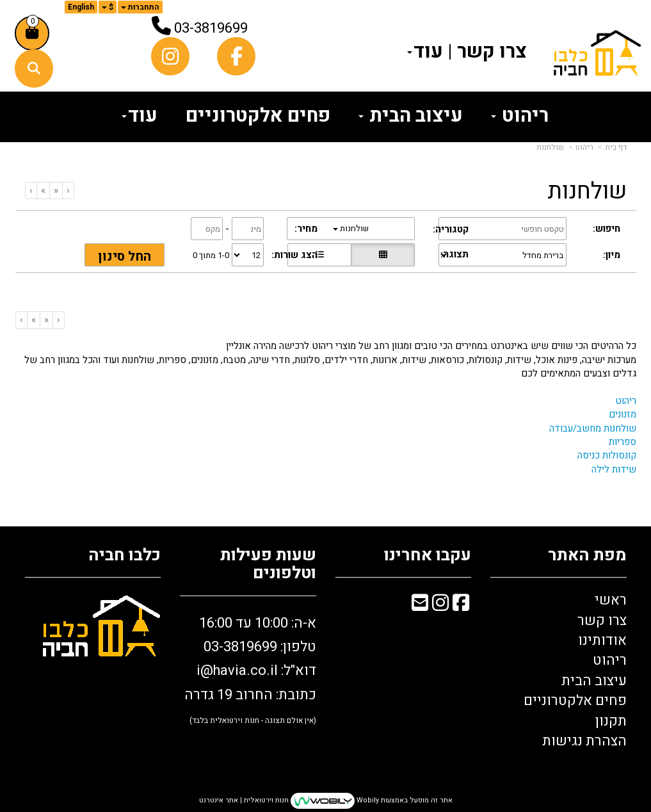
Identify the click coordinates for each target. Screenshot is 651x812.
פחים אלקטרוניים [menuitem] (258, 116)
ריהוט (584, 147)
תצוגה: (454, 255)
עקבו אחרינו (428, 556)
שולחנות (550, 147)
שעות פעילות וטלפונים (268, 564)
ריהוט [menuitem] (520, 116)
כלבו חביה (125, 556)
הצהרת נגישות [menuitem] (584, 741)
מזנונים (623, 414)
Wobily (367, 801)
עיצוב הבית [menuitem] (411, 116)
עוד (425, 52)
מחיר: (306, 229)
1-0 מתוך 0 (211, 255)
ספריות (623, 442)
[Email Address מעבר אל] (420, 605)
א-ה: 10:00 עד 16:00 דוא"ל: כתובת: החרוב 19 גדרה (250, 670)
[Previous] (56, 191)
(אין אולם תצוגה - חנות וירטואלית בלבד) (253, 720)
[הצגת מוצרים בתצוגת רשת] (383, 255)
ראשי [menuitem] (611, 600)
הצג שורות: (294, 255)
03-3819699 (211, 28)
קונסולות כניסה (607, 455)
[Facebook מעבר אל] (461, 605)
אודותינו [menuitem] (602, 640)
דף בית (616, 147)
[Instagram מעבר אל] (440, 605)
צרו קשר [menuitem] (492, 52)
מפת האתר (587, 556)
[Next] (43, 191)
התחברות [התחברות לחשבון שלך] (140, 7)
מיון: (612, 255)
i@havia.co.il (237, 670)
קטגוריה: (451, 230)
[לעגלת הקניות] (32, 33)
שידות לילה (614, 469)
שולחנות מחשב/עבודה (593, 428)
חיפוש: (607, 229)
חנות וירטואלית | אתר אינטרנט (244, 801)
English (81, 7)
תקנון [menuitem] (611, 721)
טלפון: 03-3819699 (260, 647)
